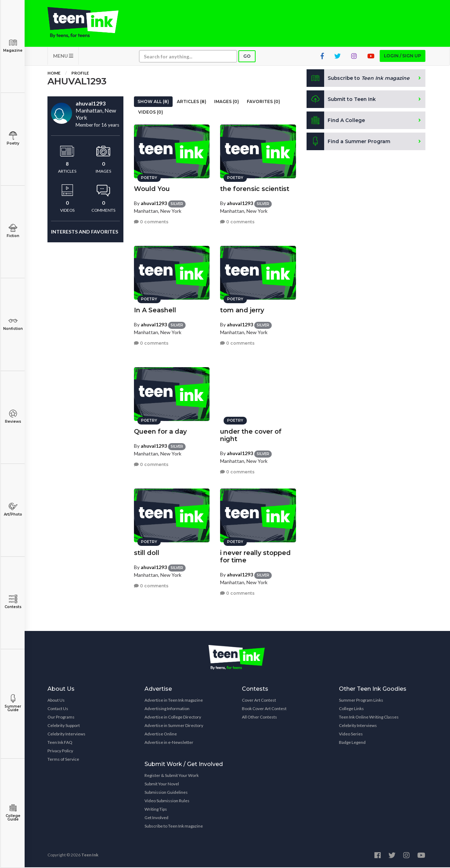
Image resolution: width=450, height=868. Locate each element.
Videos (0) (151, 113)
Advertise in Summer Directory (174, 726)
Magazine (13, 46)
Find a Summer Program (349, 142)
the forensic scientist (255, 189)
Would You (152, 189)
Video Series (351, 735)
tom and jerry (242, 310)
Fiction (13, 231)
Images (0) (227, 102)
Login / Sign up (403, 56)
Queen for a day (160, 431)
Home (54, 74)
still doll (147, 553)
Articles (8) (192, 102)
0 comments (151, 221)
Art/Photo (13, 509)
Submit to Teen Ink (342, 100)
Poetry (13, 138)
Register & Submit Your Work (172, 776)
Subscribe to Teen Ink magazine (174, 827)
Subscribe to (358, 79)
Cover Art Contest (259, 701)
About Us (56, 701)
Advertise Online (161, 735)
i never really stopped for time (255, 556)
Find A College (336, 121)
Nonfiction (13, 324)
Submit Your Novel (162, 784)
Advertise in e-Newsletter (169, 743)
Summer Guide (13, 703)
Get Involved (156, 818)
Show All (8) (153, 102)
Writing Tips (156, 810)
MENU (63, 56)
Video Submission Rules (167, 801)
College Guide (13, 813)
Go (247, 57)
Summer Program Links (361, 701)
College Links (351, 709)
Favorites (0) (263, 102)
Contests (13, 602)
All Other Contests (259, 718)
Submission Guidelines (166, 793)
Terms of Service (63, 760)
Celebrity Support (64, 726)
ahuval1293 (154, 203)
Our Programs (61, 718)
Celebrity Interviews (66, 735)
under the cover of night (251, 435)
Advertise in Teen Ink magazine (174, 701)
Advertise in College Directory (173, 718)
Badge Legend (352, 743)
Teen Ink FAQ (60, 743)
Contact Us (58, 709)
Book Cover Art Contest (264, 709)
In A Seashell (155, 310)
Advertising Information (167, 709)
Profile (80, 74)
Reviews (13, 417)
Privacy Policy (60, 751)
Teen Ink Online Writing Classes (369, 718)
